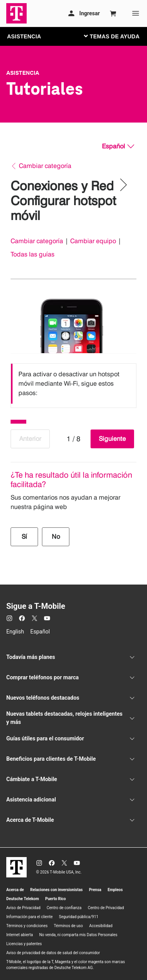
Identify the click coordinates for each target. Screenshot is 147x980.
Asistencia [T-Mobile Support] (23, 73)
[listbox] (73, 384)
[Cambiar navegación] (118, 36)
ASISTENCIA (24, 36)
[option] (73, 384)
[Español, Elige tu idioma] (118, 146)
